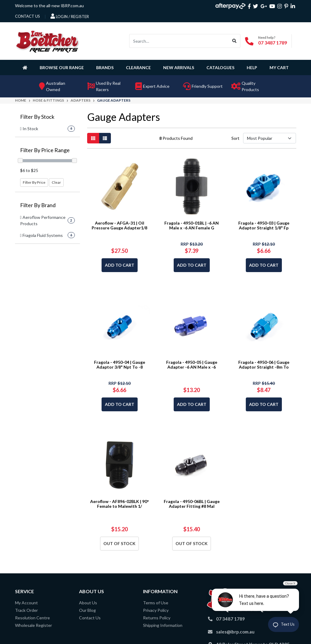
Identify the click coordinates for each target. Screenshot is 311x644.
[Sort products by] (270, 138)
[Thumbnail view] (93, 138)
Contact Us (90, 618)
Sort (235, 138)
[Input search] (179, 41)
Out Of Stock (119, 543)
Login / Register (70, 16)
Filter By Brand (38, 205)
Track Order (26, 610)
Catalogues (220, 67)
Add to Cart (120, 265)
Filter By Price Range (45, 150)
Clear (56, 182)
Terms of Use (156, 603)
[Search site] (235, 41)
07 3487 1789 (273, 43)
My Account (26, 603)
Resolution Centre (32, 618)
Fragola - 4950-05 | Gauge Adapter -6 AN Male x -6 (192, 365)
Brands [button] (105, 67)
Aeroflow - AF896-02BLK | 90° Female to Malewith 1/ (120, 504)
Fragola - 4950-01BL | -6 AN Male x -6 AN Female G (192, 225)
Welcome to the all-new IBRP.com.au (49, 6)
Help (252, 67)
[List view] (105, 138)
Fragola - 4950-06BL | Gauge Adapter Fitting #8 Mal (192, 504)
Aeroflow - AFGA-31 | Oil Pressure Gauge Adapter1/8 (119, 225)
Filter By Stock (37, 117)
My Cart (279, 67)
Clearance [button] (138, 67)
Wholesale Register (34, 625)
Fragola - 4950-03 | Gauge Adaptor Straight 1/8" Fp (264, 225)
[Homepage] (26, 67)
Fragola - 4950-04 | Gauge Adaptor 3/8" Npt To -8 (120, 365)
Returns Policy (157, 618)
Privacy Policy (156, 610)
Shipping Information (163, 625)
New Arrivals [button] (179, 67)
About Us (88, 603)
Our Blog (87, 610)
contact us (27, 16)
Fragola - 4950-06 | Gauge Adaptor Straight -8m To (264, 365)
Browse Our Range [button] (62, 67)
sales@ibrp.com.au (235, 632)
